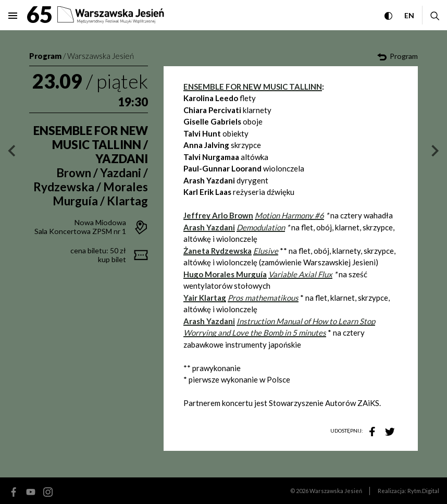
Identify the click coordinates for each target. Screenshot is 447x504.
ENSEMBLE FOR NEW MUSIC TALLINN (253, 87)
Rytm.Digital (423, 491)
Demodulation (261, 227)
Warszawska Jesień (101, 56)
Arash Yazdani (209, 321)
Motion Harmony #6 (289, 215)
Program (45, 56)
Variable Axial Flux (300, 274)
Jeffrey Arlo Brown (218, 215)
